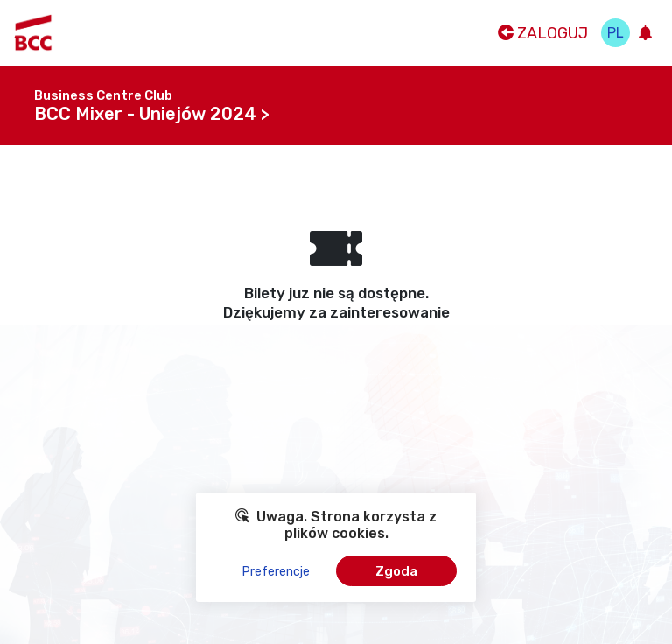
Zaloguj (543, 33)
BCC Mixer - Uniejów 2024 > (152, 114)
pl (616, 33)
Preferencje (276, 572)
